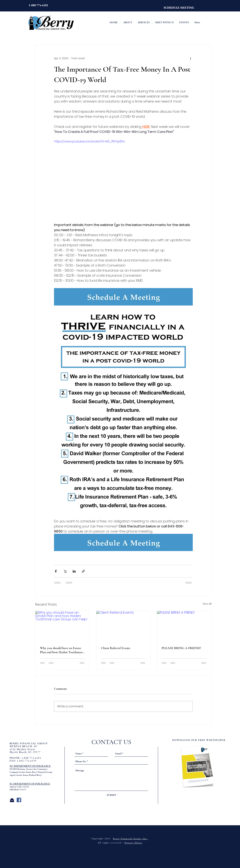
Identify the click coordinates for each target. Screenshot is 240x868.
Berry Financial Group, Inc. (130, 839)
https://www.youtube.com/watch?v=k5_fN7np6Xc (90, 141)
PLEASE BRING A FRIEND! (181, 648)
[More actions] (190, 58)
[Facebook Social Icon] (19, 800)
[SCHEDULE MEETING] (179, 8)
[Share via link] (83, 571)
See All (207, 604)
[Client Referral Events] (123, 626)
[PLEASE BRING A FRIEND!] (184, 626)
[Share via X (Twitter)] (65, 571)
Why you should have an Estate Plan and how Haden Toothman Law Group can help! (61, 650)
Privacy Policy (133, 843)
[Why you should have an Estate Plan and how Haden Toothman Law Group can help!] (63, 626)
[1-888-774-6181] (38, 5)
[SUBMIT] (111, 795)
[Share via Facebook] (56, 571)
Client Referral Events (115, 648)
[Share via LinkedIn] (74, 571)
